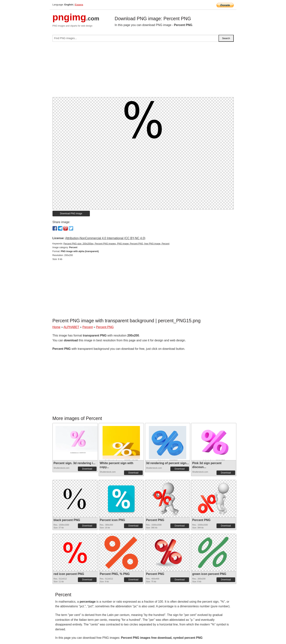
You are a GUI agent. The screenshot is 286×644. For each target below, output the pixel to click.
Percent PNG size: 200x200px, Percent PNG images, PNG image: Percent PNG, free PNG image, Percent (116, 244)
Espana (79, 5)
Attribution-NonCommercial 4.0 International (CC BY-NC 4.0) (105, 238)
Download (87, 469)
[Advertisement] (143, 71)
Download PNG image (71, 214)
